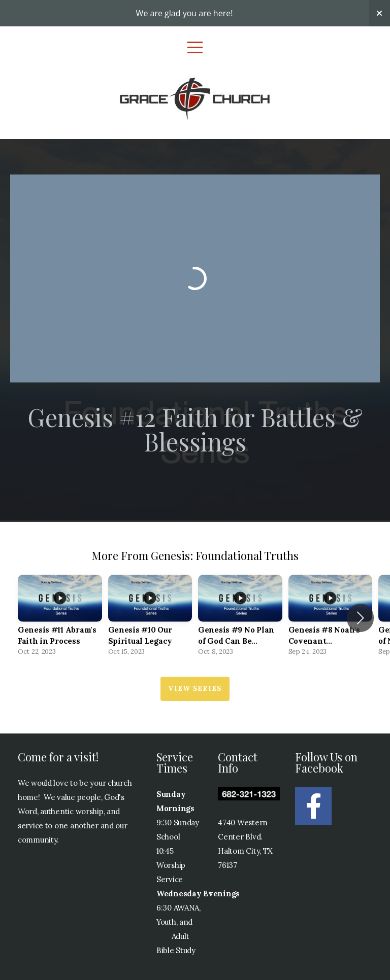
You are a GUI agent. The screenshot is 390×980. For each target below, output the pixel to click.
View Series (195, 689)
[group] (60, 618)
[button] (360, 618)
